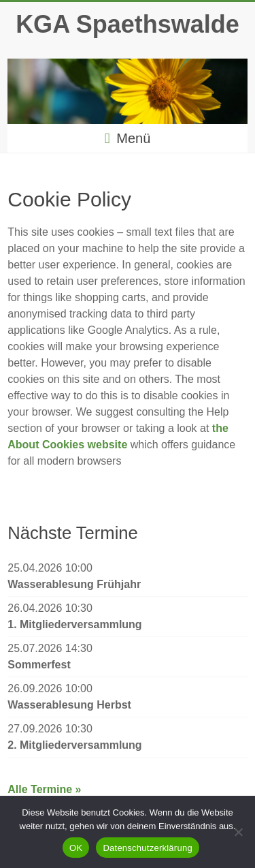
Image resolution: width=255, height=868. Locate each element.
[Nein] (238, 832)
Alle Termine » (44, 789)
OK (76, 848)
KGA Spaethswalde (128, 24)
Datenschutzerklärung (147, 848)
